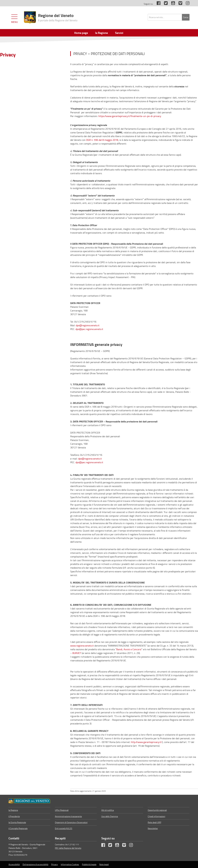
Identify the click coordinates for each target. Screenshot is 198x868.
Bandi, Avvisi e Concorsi (129, 649)
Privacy (8, 54)
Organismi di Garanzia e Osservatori (71, 822)
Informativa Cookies (70, 864)
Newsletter (153, 828)
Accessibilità (14, 864)
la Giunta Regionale (17, 822)
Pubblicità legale (89, 864)
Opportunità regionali (157, 810)
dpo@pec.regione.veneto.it (89, 329)
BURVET (77, 653)
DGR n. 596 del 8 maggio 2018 (102, 140)
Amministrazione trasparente (68, 816)
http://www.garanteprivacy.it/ (146, 742)
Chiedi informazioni (156, 816)
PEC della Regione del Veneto (68, 848)
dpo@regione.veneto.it (88, 325)
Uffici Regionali (62, 810)
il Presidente (14, 816)
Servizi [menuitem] (119, 33)
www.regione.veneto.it (82, 646)
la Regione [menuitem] (101, 33)
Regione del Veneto (58, 17)
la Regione (13, 810)
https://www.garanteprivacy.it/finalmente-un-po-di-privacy (130, 116)
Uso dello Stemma (110, 816)
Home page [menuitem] (81, 33)
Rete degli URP (154, 822)
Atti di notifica (108, 810)
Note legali (104, 864)
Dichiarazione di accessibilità (35, 864)
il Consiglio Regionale (18, 828)
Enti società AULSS (64, 828)
